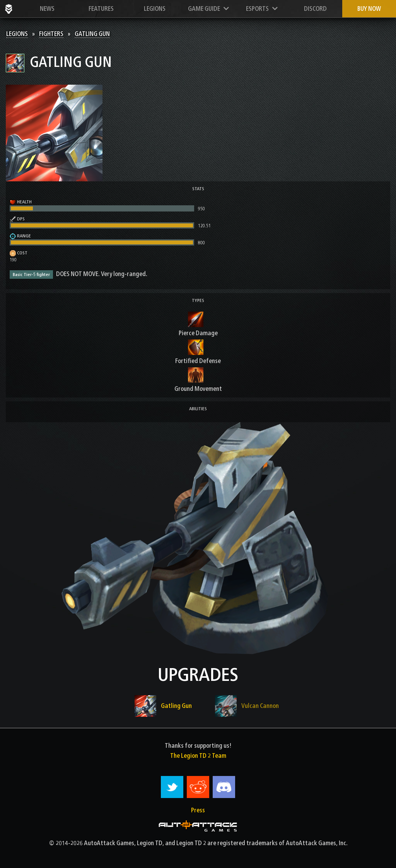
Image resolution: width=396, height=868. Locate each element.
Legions (155, 9)
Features (101, 9)
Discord (315, 9)
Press (198, 810)
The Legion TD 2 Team (198, 756)
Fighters (51, 34)
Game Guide (208, 9)
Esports (262, 9)
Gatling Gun (92, 34)
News (47, 9)
